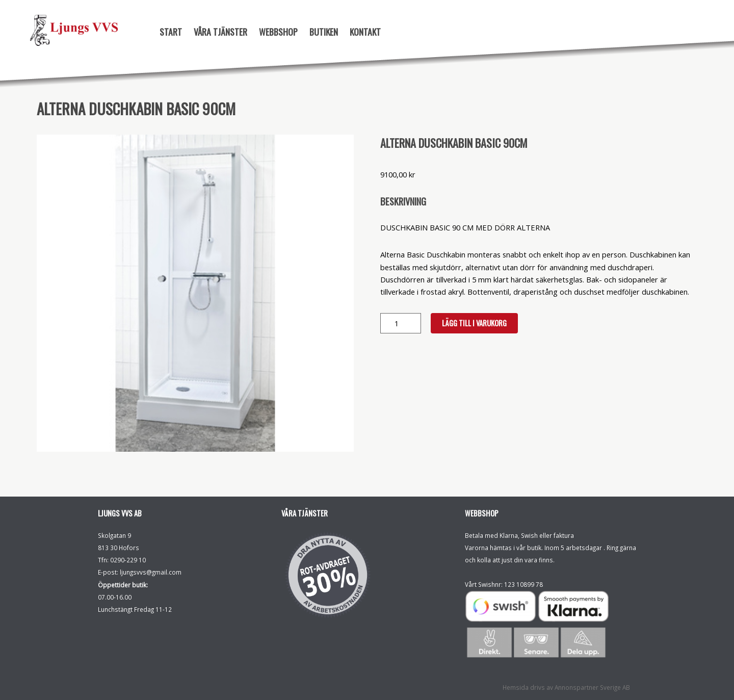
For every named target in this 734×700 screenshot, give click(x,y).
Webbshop (278, 32)
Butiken (324, 32)
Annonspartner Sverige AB (592, 687)
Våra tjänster (220, 32)
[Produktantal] (401, 323)
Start (171, 32)
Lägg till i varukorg (474, 323)
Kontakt (365, 32)
